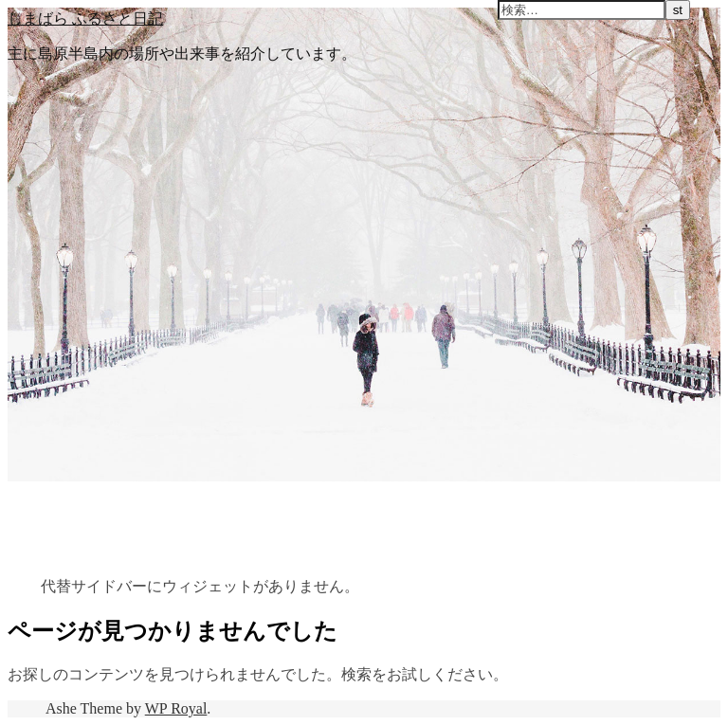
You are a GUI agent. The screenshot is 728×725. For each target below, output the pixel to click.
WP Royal (176, 708)
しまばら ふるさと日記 (85, 18)
